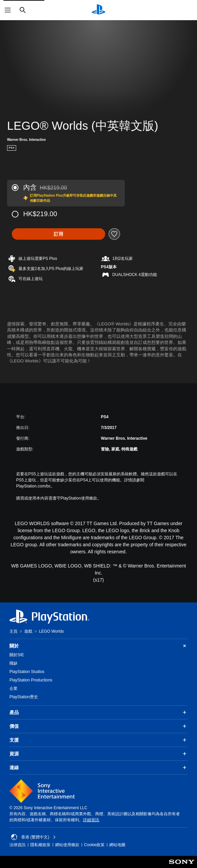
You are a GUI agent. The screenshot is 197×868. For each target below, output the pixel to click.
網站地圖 (117, 845)
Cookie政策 (94, 845)
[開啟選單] (8, 10)
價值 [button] (98, 726)
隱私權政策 (40, 845)
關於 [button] (98, 646)
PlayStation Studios (27, 672)
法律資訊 (17, 845)
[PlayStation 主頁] (98, 10)
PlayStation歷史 (24, 697)
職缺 (13, 663)
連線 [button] (98, 767)
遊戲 (28, 631)
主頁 (13, 631)
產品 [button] (98, 712)
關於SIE (17, 655)
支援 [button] (98, 740)
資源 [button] (98, 754)
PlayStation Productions (31, 680)
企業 (13, 688)
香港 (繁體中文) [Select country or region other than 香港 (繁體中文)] (33, 837)
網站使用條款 (67, 845)
